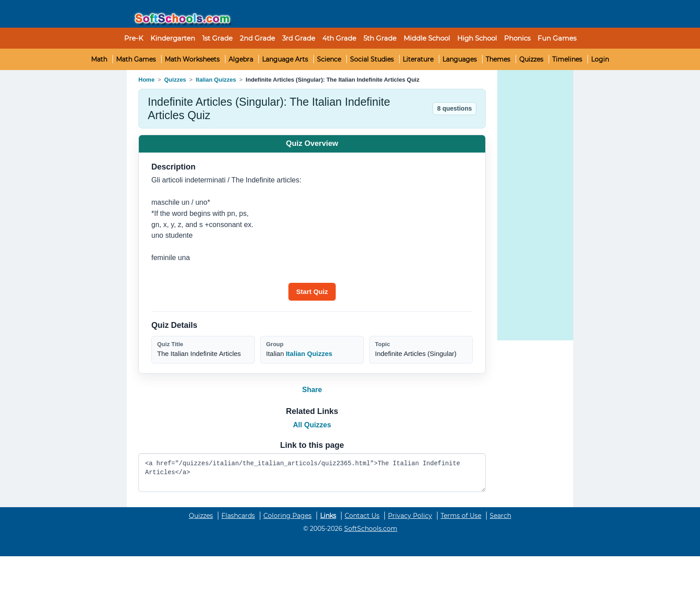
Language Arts (285, 59)
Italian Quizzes (216, 80)
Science (329, 59)
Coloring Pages (287, 516)
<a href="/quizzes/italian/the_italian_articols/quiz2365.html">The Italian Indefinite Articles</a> (312, 473)
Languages (460, 59)
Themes (498, 59)
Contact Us (362, 516)
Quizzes (531, 59)
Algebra (241, 59)
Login (600, 59)
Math (99, 59)
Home (146, 80)
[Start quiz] (312, 292)
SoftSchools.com (371, 529)
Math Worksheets (192, 59)
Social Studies (372, 59)
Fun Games (557, 38)
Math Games (136, 59)
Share (312, 390)
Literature (418, 59)
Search (500, 516)
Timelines (567, 59)
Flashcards (238, 516)
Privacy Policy (410, 516)
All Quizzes (312, 425)
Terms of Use (461, 516)
